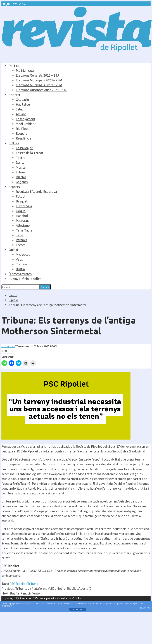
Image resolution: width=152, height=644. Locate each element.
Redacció (8, 346)
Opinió (13, 250)
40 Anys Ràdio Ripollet (25, 279)
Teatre (21, 158)
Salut (19, 109)
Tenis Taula (24, 230)
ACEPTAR (78, 609)
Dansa (20, 162)
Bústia (20, 269)
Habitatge (23, 104)
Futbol (21, 196)
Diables (21, 177)
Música (21, 167)
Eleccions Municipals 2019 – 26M (39, 85)
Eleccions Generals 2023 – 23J (37, 75)
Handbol (22, 216)
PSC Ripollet (18, 584)
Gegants (22, 182)
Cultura (14, 143)
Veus (19, 259)
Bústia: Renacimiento (21, 593)
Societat (15, 95)
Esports (14, 187)
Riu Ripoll (23, 129)
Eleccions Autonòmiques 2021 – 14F (42, 90)
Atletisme (23, 225)
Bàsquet (22, 201)
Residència (23, 138)
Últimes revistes (20, 274)
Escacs (20, 245)
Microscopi (23, 254)
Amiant (21, 114)
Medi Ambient (26, 124)
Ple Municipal (25, 70)
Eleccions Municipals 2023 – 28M (39, 80)
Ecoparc (22, 133)
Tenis (20, 235)
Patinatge (23, 221)
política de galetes (115, 604)
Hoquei (21, 211)
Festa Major (24, 148)
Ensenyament (26, 119)
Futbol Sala (24, 206)
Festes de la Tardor (30, 153)
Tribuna (21, 264)
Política (14, 66)
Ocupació (22, 100)
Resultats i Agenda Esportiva (36, 192)
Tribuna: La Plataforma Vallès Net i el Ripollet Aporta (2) (47, 588)
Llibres (21, 172)
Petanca (21, 240)
